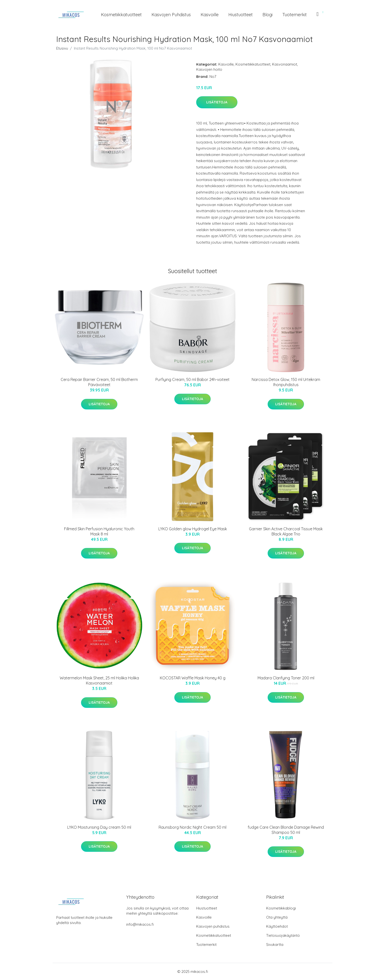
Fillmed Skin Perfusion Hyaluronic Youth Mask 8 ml (99, 531)
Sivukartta (275, 945)
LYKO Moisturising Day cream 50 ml (99, 827)
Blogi (268, 15)
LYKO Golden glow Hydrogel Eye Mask (193, 529)
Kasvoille (210, 15)
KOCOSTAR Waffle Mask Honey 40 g (193, 678)
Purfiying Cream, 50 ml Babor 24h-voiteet (192, 379)
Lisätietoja (217, 102)
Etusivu (62, 48)
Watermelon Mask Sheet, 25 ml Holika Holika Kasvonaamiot (99, 680)
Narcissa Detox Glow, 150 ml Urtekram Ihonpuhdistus (286, 382)
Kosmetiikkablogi (281, 908)
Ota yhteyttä (277, 917)
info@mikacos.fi (140, 924)
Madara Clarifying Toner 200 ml (286, 678)
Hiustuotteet (241, 15)
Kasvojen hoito (209, 69)
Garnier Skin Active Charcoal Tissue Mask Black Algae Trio (286, 531)
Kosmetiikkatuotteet (121, 15)
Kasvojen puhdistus (171, 15)
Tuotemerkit (295, 15)
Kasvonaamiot (285, 64)
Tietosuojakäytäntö (283, 935)
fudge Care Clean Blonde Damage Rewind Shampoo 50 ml (286, 830)
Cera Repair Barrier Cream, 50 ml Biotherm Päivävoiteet (99, 382)
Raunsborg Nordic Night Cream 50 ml (192, 827)
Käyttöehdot (277, 926)
